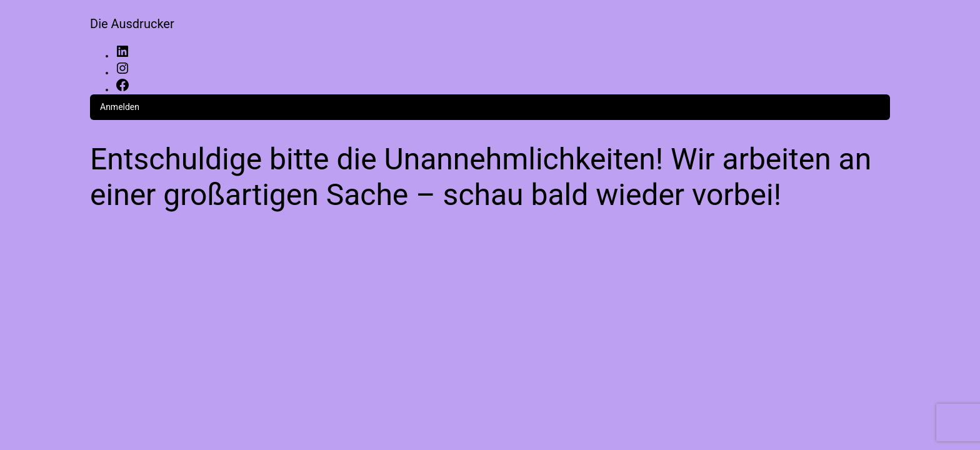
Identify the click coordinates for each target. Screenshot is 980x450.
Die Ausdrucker (132, 24)
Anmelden (120, 107)
